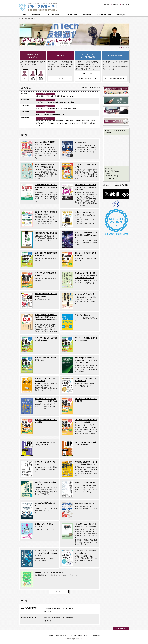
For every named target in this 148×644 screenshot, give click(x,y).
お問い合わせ (125, 4)
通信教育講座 (36, 15)
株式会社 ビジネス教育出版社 (116, 185)
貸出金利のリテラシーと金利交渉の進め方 (49, 572)
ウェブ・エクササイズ (53, 15)
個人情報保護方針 (61, 635)
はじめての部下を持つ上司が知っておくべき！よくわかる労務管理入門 (46, 187)
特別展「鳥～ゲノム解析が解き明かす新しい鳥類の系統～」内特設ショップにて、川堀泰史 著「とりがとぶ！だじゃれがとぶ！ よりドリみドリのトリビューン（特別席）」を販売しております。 (67, 123)
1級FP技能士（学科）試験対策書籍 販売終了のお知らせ (55, 96)
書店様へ (115, 4)
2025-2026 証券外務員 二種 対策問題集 (58, 618)
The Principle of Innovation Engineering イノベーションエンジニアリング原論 (86, 360)
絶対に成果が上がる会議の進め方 (46, 233)
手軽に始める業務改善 (82, 315)
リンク (88, 635)
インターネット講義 (115, 56)
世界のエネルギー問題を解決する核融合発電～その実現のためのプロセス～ (86, 235)
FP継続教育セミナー (104, 15)
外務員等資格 (121, 15)
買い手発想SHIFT (81, 142)
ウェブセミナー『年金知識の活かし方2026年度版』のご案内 (56, 108)
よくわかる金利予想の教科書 (85, 294)
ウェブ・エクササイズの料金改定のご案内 (50, 115)
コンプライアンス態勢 (76, 635)
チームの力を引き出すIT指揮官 (85, 483)
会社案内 (107, 4)
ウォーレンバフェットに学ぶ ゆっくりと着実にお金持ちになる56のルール (46, 553)
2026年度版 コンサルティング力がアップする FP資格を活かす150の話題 (86, 187)
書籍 (24, 15)
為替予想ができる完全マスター (85, 503)
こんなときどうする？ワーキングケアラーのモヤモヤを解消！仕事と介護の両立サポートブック (86, 275)
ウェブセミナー (72, 15)
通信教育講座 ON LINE (33, 56)
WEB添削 (60, 56)
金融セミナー (87, 15)
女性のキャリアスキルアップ (85, 212)
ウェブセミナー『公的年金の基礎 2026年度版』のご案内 (55, 102)
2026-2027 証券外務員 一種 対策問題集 (58, 608)
